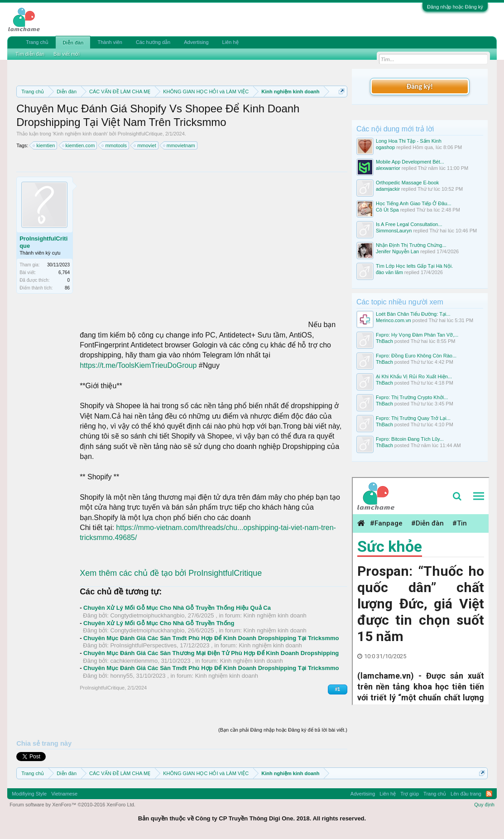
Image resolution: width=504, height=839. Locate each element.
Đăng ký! (420, 86)
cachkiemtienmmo (134, 661)
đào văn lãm (389, 272)
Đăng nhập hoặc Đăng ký (455, 7)
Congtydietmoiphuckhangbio (147, 615)
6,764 (64, 272)
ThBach (384, 341)
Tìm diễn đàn (30, 54)
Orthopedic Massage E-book (407, 183)
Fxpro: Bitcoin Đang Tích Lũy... (410, 439)
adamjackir (388, 189)
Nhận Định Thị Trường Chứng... (411, 245)
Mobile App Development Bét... (410, 162)
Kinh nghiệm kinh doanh (80, 134)
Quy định (484, 805)
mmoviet (145, 145)
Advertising (196, 42)
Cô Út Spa (387, 210)
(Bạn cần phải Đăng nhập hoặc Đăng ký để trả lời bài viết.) (283, 730)
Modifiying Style (29, 794)
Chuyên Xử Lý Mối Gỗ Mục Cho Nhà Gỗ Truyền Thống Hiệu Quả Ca (177, 608)
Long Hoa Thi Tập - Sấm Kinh (409, 141)
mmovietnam (180, 145)
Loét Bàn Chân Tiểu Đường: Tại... (413, 314)
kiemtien (44, 145)
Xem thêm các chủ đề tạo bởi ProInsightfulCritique (171, 573)
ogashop (385, 147)
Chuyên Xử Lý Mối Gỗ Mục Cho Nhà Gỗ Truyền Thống (159, 623)
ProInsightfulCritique (140, 134)
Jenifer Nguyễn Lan (397, 251)
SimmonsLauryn (394, 231)
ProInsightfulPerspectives (143, 645)
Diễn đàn (73, 43)
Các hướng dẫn (153, 42)
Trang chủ (37, 42)
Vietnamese (64, 794)
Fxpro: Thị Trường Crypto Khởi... (412, 397)
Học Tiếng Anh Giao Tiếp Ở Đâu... (414, 203)
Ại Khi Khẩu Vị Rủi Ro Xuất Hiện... (414, 376)
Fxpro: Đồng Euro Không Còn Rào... (416, 356)
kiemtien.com (79, 145)
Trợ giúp (410, 794)
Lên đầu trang (466, 794)
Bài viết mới (67, 54)
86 (67, 288)
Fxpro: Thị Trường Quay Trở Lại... (413, 418)
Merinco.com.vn (394, 320)
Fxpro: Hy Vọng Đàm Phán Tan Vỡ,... (417, 335)
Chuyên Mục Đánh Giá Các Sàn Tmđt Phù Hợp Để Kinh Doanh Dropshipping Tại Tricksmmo (211, 638)
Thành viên (110, 42)
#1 (338, 689)
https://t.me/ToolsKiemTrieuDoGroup (138, 365)
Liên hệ (230, 42)
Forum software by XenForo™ (72, 805)
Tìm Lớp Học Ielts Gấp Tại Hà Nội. (414, 266)
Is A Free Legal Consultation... (409, 224)
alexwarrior (388, 168)
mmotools (115, 145)
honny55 (121, 676)
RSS (489, 794)
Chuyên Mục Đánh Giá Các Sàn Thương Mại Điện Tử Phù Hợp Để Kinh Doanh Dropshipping (211, 653)
